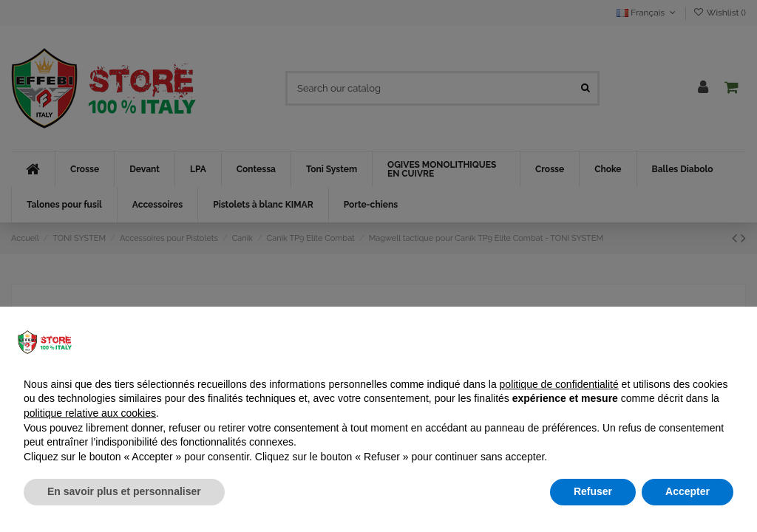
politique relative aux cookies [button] (90, 413)
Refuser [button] (593, 491)
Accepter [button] (688, 491)
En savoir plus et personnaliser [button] (124, 491)
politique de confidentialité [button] (559, 384)
